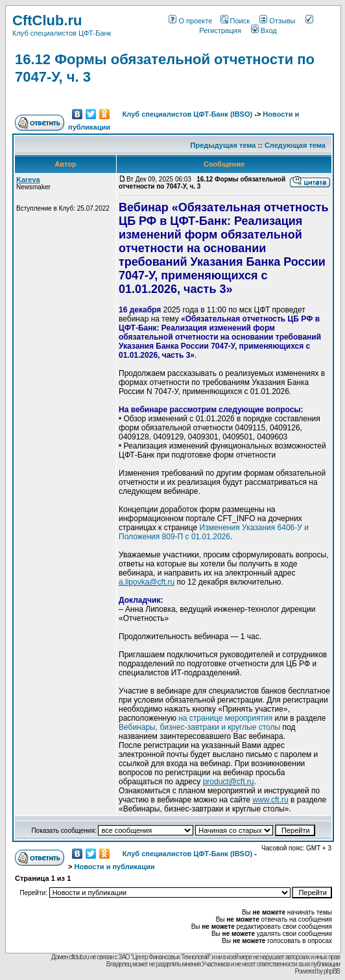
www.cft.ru (270, 800)
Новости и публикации (114, 867)
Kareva (28, 180)
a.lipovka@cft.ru (147, 582)
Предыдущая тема (223, 145)
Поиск (235, 21)
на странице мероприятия (225, 718)
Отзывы (277, 21)
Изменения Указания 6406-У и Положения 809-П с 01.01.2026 (214, 532)
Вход (264, 30)
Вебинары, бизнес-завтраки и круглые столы (199, 727)
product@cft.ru (229, 782)
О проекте (190, 21)
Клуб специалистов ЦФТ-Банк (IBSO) (188, 114)
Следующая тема (295, 145)
